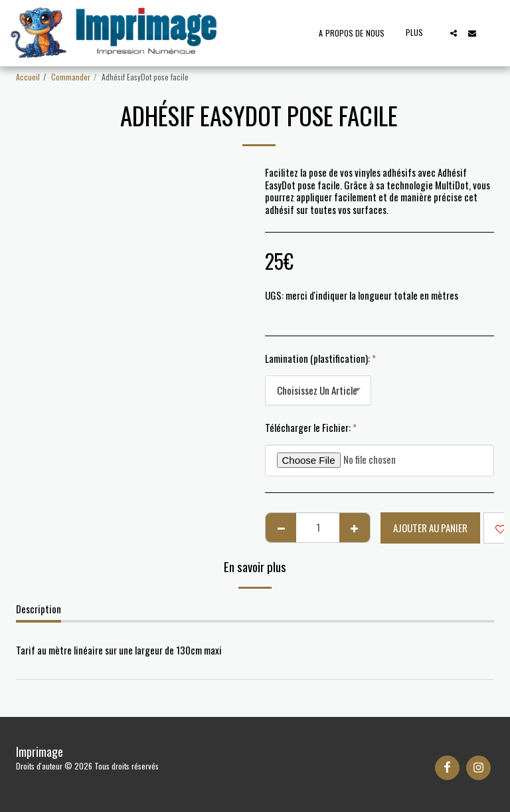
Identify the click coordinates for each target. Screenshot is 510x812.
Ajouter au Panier (430, 528)
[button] (454, 33)
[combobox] (318, 391)
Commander (71, 77)
